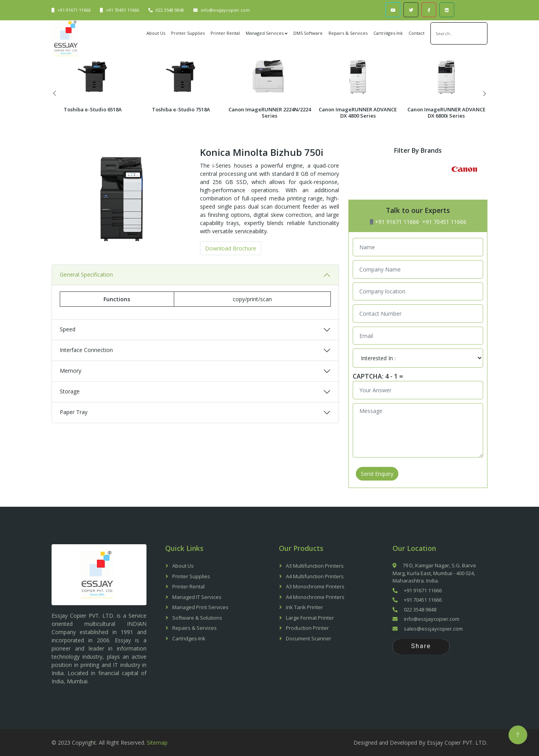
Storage (70, 412)
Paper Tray (74, 432)
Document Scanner (309, 638)
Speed (68, 349)
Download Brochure (231, 269)
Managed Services (265, 33)
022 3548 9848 (170, 10)
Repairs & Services (348, 33)
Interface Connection (86, 370)
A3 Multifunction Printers (315, 566)
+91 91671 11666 (74, 10)
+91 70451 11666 (122, 10)
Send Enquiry (377, 474)
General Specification (86, 295)
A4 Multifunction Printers (315, 576)
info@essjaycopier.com (225, 10)
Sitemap (157, 743)
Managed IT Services (197, 597)
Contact (417, 33)
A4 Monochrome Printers (315, 597)
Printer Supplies (188, 33)
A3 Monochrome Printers (315, 586)
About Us (156, 33)
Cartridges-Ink (388, 33)
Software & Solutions (197, 618)
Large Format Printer (310, 618)
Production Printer (307, 628)
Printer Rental (225, 33)
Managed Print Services (200, 607)
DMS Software (308, 33)
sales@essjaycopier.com (428, 629)
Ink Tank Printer (304, 607)
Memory (70, 391)
